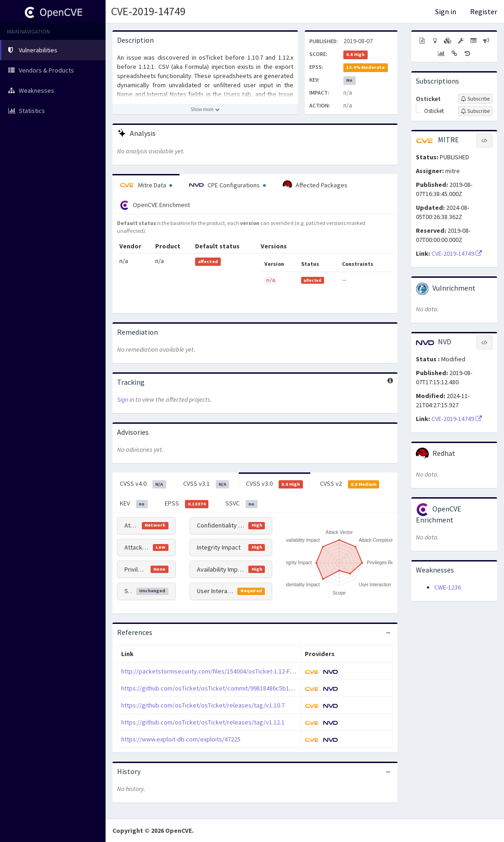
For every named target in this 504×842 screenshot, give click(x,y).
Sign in (446, 11)
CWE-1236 (448, 587)
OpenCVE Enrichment (155, 205)
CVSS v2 (350, 484)
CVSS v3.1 (206, 484)
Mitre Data (146, 185)
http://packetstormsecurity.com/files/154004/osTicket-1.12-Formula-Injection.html (234, 671)
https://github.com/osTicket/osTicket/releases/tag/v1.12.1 (203, 722)
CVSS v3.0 (274, 484)
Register (484, 11)
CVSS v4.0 (143, 484)
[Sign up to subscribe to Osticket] (475, 99)
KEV (134, 504)
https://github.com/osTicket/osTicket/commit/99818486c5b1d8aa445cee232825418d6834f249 (251, 688)
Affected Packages (315, 185)
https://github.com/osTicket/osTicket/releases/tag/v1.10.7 (203, 705)
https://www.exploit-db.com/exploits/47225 (181, 739)
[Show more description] (205, 109)
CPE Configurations (227, 185)
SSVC (241, 504)
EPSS (187, 504)
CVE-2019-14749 (148, 11)
